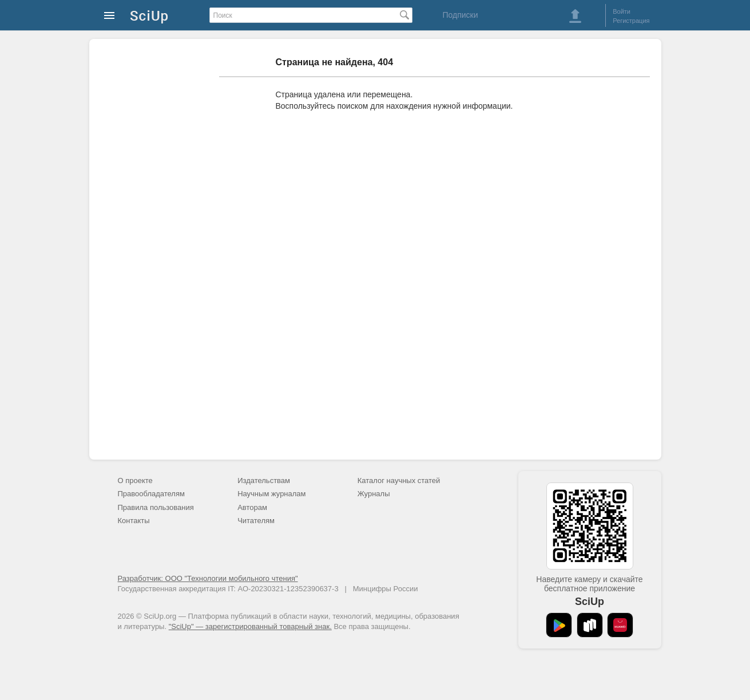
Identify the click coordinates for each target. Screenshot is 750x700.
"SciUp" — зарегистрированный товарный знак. (250, 626)
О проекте (135, 480)
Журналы (374, 494)
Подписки (460, 15)
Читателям (256, 521)
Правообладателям (151, 494)
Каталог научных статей (399, 480)
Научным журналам (271, 494)
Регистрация (631, 21)
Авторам (252, 507)
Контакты (134, 521)
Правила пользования (156, 507)
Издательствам (264, 480)
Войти (622, 11)
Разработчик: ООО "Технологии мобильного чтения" (208, 578)
